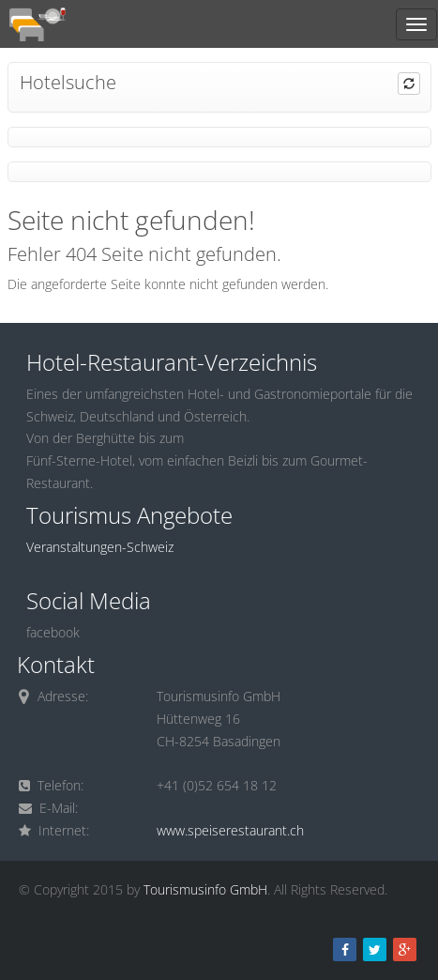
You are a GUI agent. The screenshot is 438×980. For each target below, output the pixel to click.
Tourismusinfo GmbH (205, 889)
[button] (409, 84)
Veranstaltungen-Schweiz (100, 547)
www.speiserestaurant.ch (230, 830)
